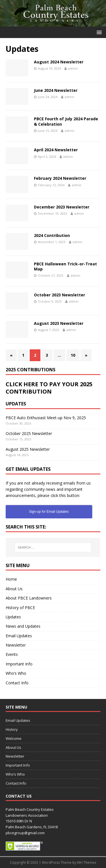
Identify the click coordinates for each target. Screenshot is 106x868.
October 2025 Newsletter (29, 433)
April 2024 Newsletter (56, 150)
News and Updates (23, 626)
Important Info (19, 664)
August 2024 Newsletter (59, 62)
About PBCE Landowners (29, 598)
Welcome (14, 738)
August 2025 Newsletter (28, 449)
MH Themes (87, 863)
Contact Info (17, 683)
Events (12, 654)
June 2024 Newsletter (56, 90)
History (12, 729)
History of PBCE (20, 608)
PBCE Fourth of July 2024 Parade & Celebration (66, 121)
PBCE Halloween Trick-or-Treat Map (65, 266)
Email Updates (19, 636)
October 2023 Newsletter (60, 295)
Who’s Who (16, 673)
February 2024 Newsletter (60, 178)
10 (73, 355)
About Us (14, 589)
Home (11, 579)
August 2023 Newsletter (59, 323)
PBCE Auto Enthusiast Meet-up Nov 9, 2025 (46, 418)
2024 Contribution (52, 235)
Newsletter (16, 645)
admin (73, 68)
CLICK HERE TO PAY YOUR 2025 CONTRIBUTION (49, 388)
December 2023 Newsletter (62, 207)
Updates (13, 617)
